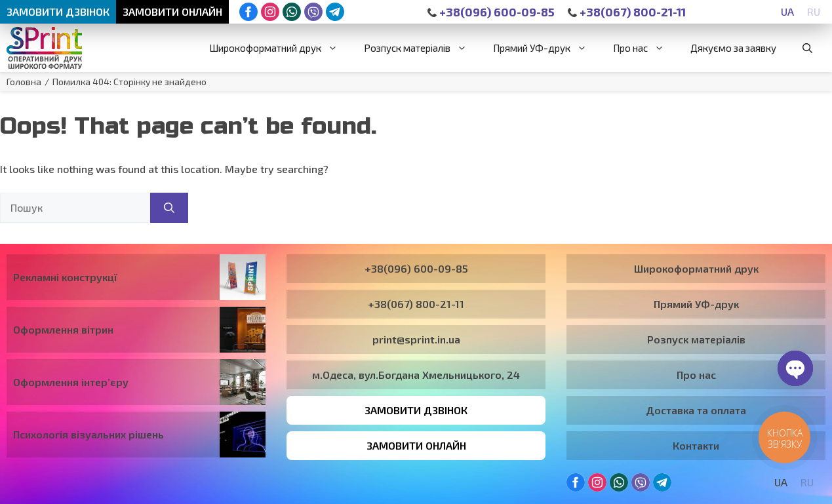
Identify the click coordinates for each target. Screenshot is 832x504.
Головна (24, 82)
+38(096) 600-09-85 (491, 12)
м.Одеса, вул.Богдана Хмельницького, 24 (416, 375)
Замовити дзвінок (58, 11)
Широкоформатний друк (280, 48)
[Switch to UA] (787, 11)
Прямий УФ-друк (546, 48)
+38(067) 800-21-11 (627, 12)
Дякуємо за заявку (733, 48)
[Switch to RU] (814, 11)
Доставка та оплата (696, 410)
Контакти (696, 445)
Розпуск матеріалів (422, 48)
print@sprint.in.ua (416, 339)
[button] (807, 48)
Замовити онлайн (172, 11)
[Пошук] (169, 208)
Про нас (645, 48)
